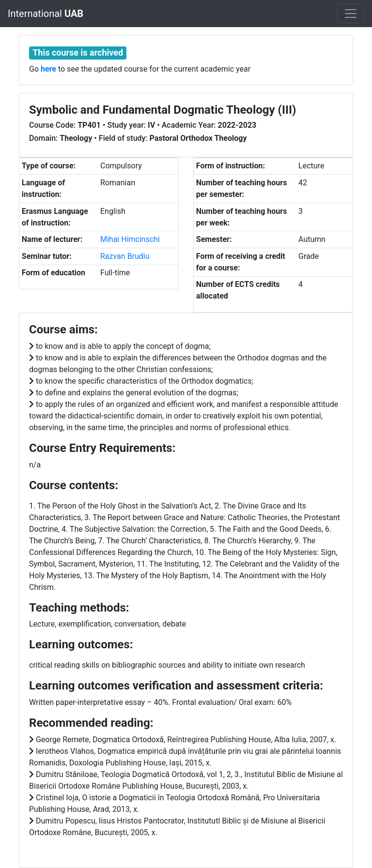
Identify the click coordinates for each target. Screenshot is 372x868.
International (46, 14)
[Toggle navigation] (351, 14)
